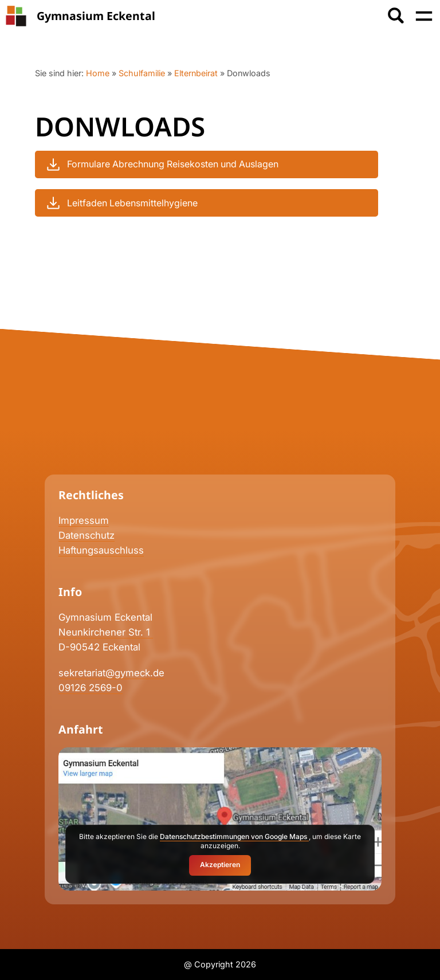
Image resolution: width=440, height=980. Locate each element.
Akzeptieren (220, 865)
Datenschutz (87, 535)
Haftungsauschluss (101, 550)
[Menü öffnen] (424, 16)
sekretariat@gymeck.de (111, 673)
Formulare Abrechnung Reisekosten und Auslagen (161, 164)
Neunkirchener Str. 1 (106, 632)
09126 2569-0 (91, 688)
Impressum (84, 520)
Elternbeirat (196, 73)
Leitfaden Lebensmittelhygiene (121, 203)
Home (98, 73)
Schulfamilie (142, 73)
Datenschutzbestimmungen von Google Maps (234, 836)
